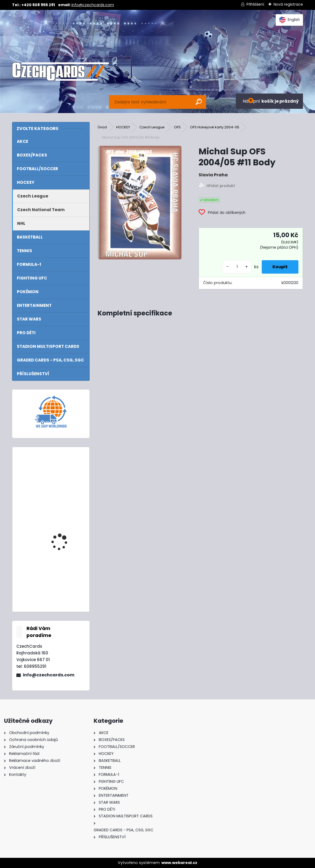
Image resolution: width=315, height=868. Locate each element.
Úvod (102, 127)
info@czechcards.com (93, 5)
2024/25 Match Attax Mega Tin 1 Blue (64, 522)
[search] (199, 102)
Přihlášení (255, 4)
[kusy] (237, 267)
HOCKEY (123, 127)
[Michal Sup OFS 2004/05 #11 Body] (140, 203)
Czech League (152, 127)
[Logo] (61, 72)
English (289, 20)
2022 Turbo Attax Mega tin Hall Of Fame (65, 576)
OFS (177, 127)
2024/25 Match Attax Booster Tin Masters (64, 474)
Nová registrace (288, 4)
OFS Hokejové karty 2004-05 (215, 127)
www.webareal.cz (179, 863)
